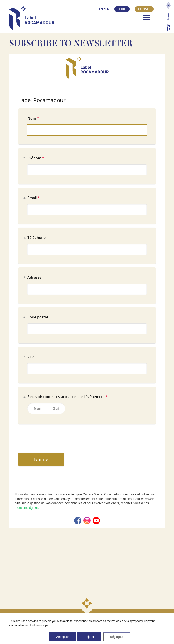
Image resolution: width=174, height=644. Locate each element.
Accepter (62, 637)
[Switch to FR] (106, 9)
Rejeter (89, 637)
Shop (122, 9)
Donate (144, 9)
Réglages (117, 637)
